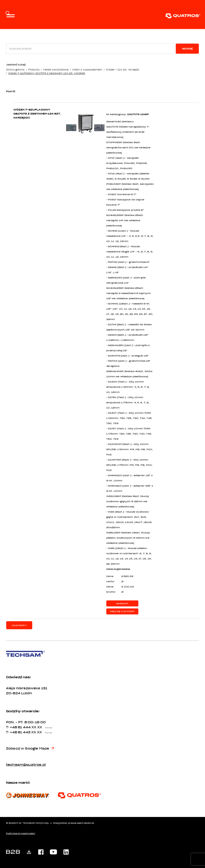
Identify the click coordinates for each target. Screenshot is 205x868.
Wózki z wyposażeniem (87, 70)
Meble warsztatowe (56, 70)
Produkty (34, 70)
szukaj (187, 49)
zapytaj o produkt (122, 611)
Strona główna (15, 70)
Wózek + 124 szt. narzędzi (123, 70)
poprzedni (19, 625)
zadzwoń (122, 604)
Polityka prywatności (21, 833)
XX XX (43, 727)
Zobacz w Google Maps (30, 749)
